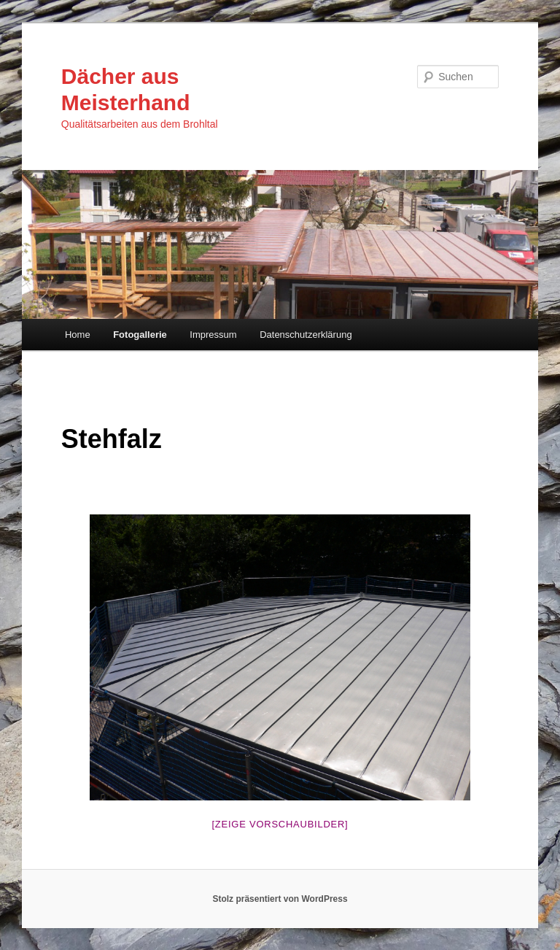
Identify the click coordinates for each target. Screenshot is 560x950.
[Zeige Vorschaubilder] (280, 824)
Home (78, 335)
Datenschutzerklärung (306, 335)
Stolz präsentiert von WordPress (280, 899)
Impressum (213, 335)
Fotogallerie (140, 335)
